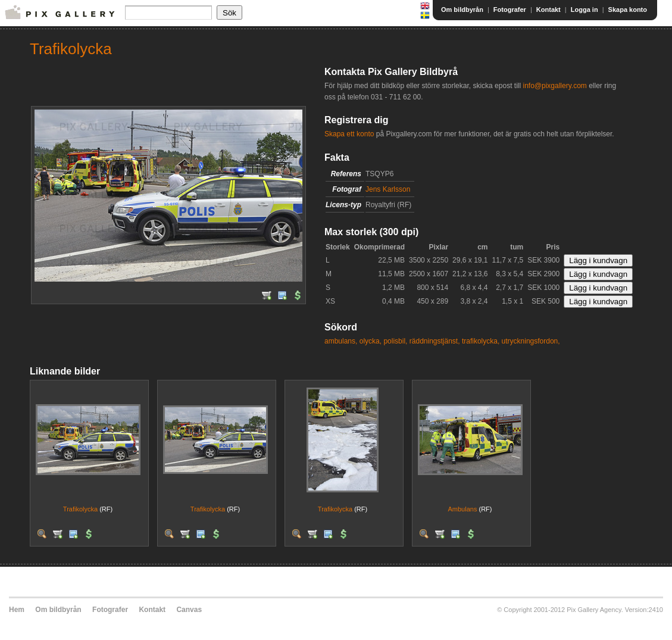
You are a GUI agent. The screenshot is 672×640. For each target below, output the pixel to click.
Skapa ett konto (349, 134)
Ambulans (463, 509)
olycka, (371, 341)
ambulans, (341, 341)
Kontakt (548, 10)
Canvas (189, 610)
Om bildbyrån (462, 10)
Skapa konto (628, 10)
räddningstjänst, (435, 341)
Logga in (585, 10)
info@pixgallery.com (554, 86)
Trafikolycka (80, 509)
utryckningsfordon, (531, 341)
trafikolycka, (481, 341)
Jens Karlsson (388, 189)
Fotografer (510, 10)
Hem (17, 610)
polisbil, (395, 341)
